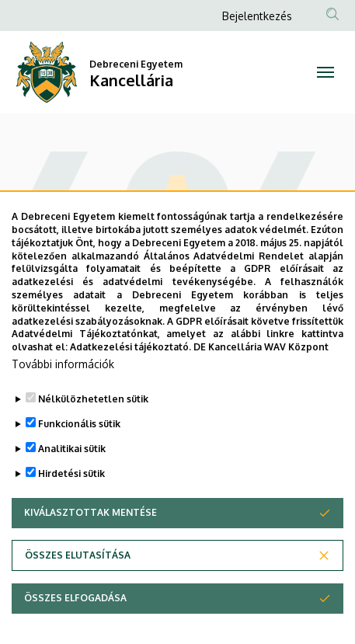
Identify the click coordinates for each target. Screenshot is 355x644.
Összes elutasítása (78, 571)
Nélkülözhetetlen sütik (93, 414)
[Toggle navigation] (325, 72)
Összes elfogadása (75, 613)
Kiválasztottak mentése (90, 528)
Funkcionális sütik (79, 439)
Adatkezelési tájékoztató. (131, 362)
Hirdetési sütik (71, 489)
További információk (63, 379)
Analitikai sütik (72, 464)
